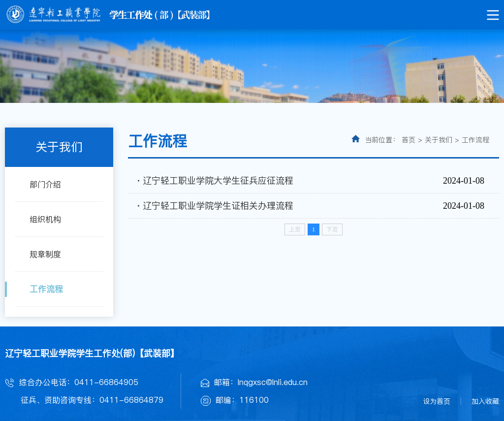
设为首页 (437, 401)
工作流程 (46, 289)
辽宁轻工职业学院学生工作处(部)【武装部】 (92, 353)
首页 (409, 140)
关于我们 (439, 140)
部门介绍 (45, 184)
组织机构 (45, 219)
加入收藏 (485, 401)
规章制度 (45, 254)
